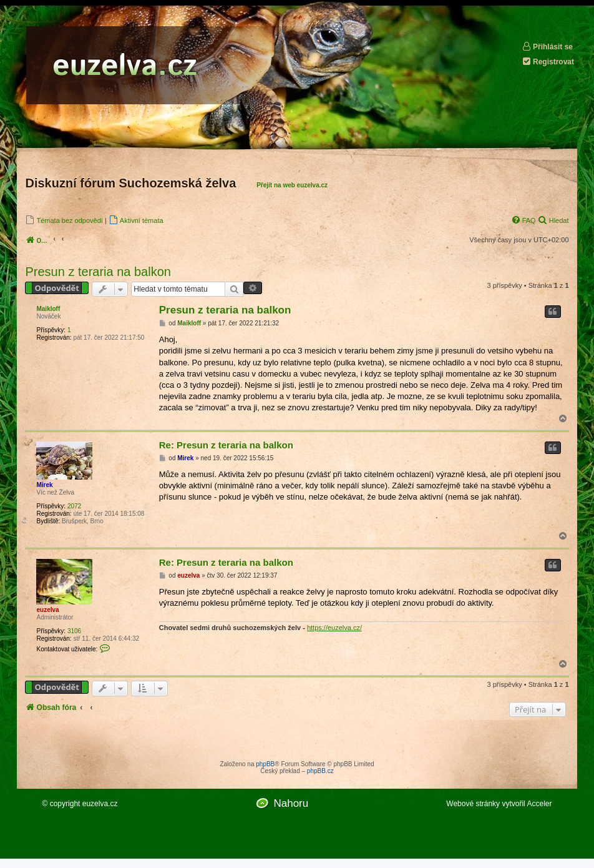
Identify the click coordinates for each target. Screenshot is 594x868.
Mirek (44, 485)
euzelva (47, 610)
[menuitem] (64, 220)
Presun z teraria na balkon (98, 272)
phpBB (265, 764)
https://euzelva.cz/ (334, 628)
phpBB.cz (320, 771)
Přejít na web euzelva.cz (292, 185)
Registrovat (548, 62)
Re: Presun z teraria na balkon (226, 445)
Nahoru (291, 803)
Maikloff (48, 309)
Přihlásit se (547, 47)
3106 (74, 631)
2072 (74, 506)
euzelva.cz (100, 804)
